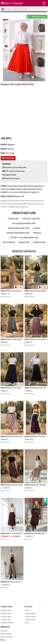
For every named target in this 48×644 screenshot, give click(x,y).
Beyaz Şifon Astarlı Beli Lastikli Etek (19, 436)
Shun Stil (4, 631)
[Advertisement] (24, 111)
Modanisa (37, 233)
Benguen (37, 228)
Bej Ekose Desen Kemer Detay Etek (17, 582)
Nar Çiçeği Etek (9, 242)
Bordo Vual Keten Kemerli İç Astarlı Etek (18, 533)
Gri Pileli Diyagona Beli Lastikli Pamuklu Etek (22, 339)
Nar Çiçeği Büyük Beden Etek (24, 223)
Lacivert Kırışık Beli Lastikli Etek (17, 388)
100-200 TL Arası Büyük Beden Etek (24, 238)
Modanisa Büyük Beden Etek (18, 233)
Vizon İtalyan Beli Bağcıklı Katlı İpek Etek (20, 291)
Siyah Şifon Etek (12, 485)
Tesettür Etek (13, 219)
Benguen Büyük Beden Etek (19, 228)
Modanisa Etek (39, 242)
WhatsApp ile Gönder (36, 17)
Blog (3, 640)
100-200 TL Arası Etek (31, 219)
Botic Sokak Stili (7, 637)
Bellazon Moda (6, 634)
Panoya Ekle (8, 158)
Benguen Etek (24, 242)
